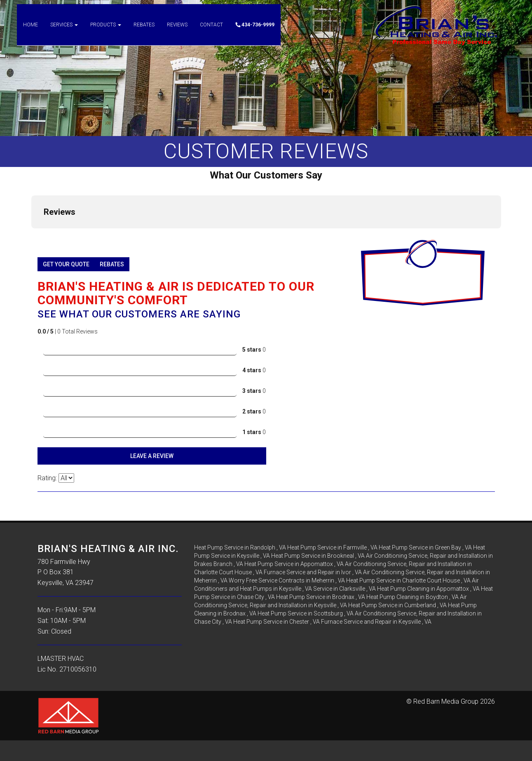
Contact (211, 33)
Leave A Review (152, 456)
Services (64, 33)
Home (30, 33)
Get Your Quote (66, 264)
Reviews (177, 33)
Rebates (144, 33)
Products (106, 33)
